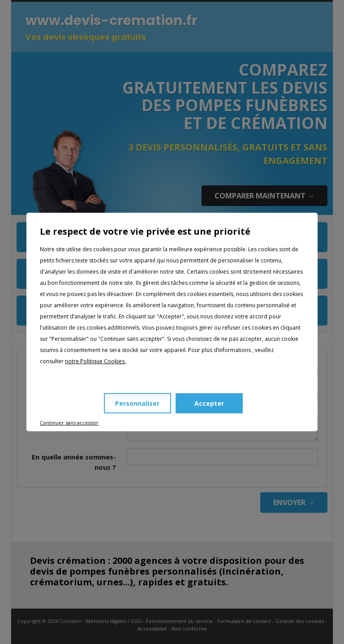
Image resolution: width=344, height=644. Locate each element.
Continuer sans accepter (69, 423)
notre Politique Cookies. (95, 361)
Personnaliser (137, 403)
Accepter (209, 403)
